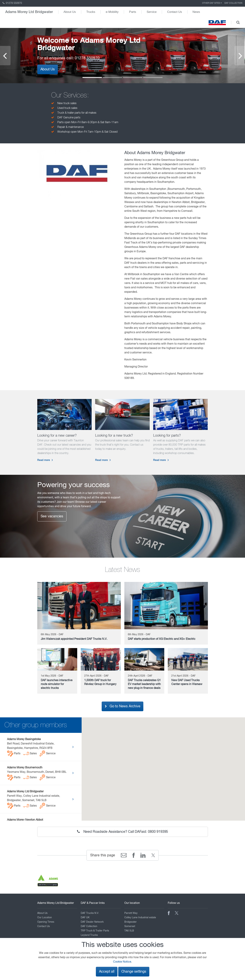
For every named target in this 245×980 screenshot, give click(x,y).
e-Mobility (112, 12)
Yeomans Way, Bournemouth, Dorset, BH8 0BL (37, 773)
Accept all (107, 972)
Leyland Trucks (89, 935)
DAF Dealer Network (92, 922)
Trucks (91, 12)
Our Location (45, 918)
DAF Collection (233, 3)
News (196, 12)
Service (152, 12)
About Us (70, 12)
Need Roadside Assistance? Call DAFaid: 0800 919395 (123, 832)
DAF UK (85, 918)
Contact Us (174, 12)
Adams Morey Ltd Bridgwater (29, 12)
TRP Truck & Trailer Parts (95, 931)
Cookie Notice (122, 962)
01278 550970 (12, 3)
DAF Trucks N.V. (90, 913)
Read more (44, 460)
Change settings (134, 972)
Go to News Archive (123, 706)
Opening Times (46, 922)
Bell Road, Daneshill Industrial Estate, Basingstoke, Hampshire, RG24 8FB (32, 747)
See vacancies (52, 516)
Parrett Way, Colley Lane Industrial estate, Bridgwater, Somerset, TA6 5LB (34, 800)
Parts (133, 12)
